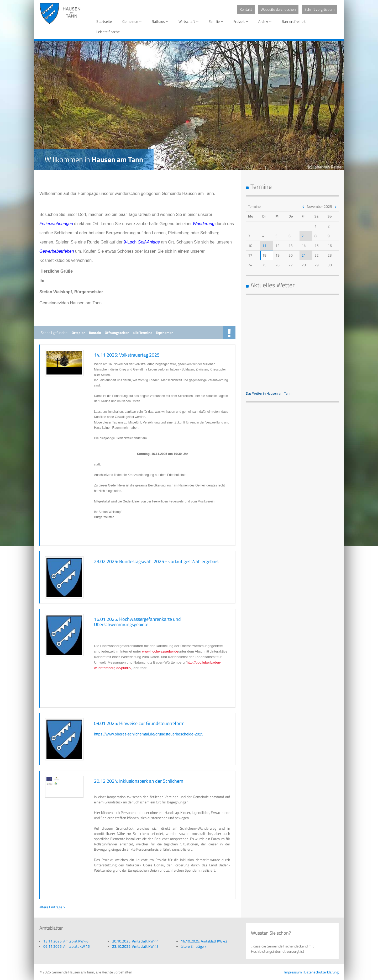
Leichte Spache (108, 32)
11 (264, 245)
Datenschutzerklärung (321, 972)
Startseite (104, 21)
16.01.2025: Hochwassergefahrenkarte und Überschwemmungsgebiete (137, 622)
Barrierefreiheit (294, 21)
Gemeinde (133, 21)
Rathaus (161, 21)
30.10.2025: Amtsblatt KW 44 (135, 941)
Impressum (293, 972)
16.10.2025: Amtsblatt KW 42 (204, 941)
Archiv (266, 21)
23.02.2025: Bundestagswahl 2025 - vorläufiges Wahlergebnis (156, 561)
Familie (217, 21)
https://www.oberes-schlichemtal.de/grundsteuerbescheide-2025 (149, 734)
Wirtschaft (189, 21)
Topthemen (165, 333)
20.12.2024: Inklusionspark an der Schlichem (139, 781)
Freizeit (242, 21)
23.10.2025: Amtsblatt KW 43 (135, 946)
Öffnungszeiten (117, 333)
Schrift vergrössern (320, 9)
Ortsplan (79, 333)
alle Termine (143, 333)
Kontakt (246, 9)
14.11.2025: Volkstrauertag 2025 (127, 355)
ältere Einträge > (52, 907)
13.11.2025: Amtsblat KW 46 (66, 941)
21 (304, 255)
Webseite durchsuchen (278, 9)
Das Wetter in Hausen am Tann (269, 393)
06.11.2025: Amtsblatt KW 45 (67, 946)
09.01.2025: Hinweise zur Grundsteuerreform (139, 723)
